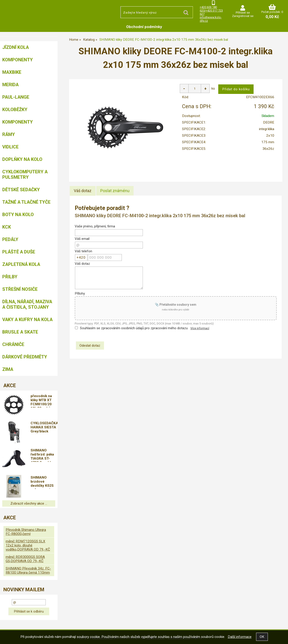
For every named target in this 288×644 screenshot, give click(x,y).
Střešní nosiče (20, 289)
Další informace (240, 637)
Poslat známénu (115, 191)
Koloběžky (15, 110)
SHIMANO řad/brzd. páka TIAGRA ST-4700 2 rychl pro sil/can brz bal (44, 455)
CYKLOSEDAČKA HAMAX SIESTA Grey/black (44, 427)
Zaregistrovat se (243, 16)
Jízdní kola (16, 47)
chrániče (13, 344)
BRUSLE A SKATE (20, 332)
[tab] (83, 191)
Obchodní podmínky (144, 27)
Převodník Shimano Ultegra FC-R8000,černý (26, 532)
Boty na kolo (18, 215)
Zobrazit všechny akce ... (29, 503)
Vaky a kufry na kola (27, 320)
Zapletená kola (21, 264)
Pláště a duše (19, 252)
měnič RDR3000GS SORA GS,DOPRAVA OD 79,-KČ (25, 559)
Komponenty (18, 60)
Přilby (10, 277)
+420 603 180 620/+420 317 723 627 (211, 11)
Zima (8, 369)
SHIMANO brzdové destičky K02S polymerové (42, 482)
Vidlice (10, 147)
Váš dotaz (83, 191)
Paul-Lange (16, 97)
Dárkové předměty (25, 357)
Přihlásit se (243, 13)
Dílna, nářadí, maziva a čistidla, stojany (27, 304)
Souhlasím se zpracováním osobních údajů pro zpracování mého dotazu (134, 328)
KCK (7, 227)
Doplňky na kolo (22, 159)
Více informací (200, 328)
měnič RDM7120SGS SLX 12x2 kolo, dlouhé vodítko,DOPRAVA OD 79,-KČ (28, 545)
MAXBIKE (12, 72)
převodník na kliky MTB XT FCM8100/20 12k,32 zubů (41, 401)
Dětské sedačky (21, 190)
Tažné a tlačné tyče (26, 202)
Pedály (10, 239)
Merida (10, 85)
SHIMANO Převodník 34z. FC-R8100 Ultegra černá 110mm (28, 570)
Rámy (9, 134)
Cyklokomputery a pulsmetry (25, 174)
